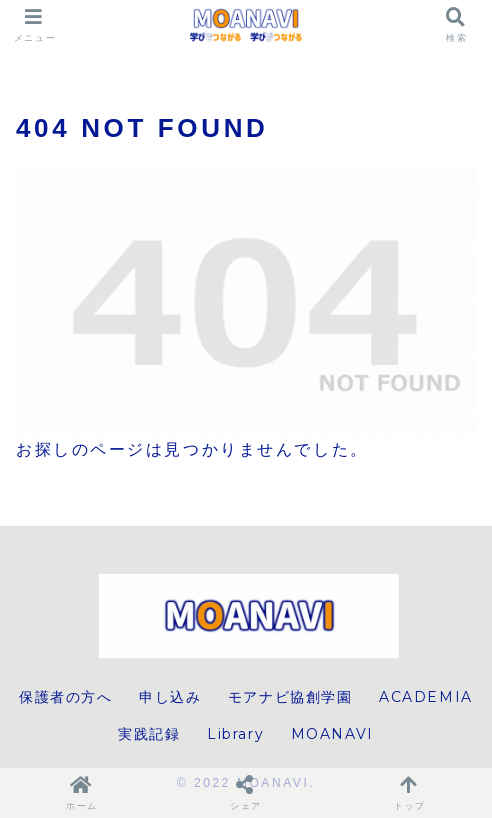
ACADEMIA (426, 697)
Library (235, 734)
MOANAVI (332, 734)
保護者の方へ (66, 697)
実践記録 (149, 734)
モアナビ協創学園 (290, 697)
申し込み (170, 697)
